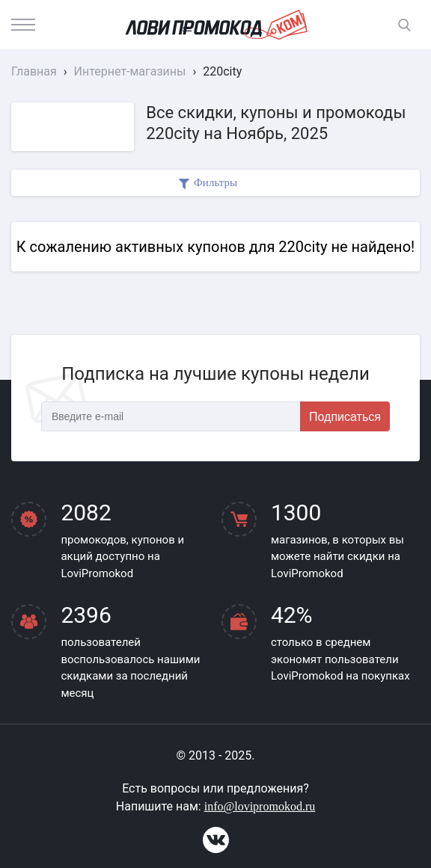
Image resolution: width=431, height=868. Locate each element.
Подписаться (345, 417)
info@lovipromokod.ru (260, 806)
